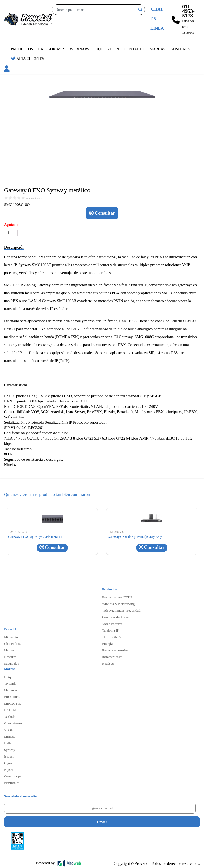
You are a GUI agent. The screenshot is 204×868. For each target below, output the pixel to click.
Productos (22, 49)
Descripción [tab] (14, 247)
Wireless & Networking (118, 604)
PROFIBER (12, 697)
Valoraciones (33, 198)
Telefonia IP (110, 630)
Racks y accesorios (115, 650)
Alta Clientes (27, 58)
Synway (10, 750)
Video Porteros (112, 624)
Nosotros (180, 49)
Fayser (9, 769)
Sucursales (11, 663)
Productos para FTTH (117, 597)
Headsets (108, 663)
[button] (7, 69)
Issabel (9, 756)
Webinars (80, 49)
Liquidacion (107, 49)
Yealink (9, 717)
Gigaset (9, 763)
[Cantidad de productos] (11, 233)
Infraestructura (112, 657)
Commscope (13, 776)
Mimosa (10, 736)
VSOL (8, 730)
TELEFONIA (112, 637)
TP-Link (10, 683)
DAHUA (10, 710)
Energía (107, 643)
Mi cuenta (11, 637)
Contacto (134, 49)
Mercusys (11, 690)
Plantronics (12, 783)
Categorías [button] (50, 49)
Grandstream (13, 723)
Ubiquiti (10, 677)
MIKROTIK (13, 703)
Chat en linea (13, 643)
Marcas (157, 49)
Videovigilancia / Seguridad (121, 610)
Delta (8, 743)
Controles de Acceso (116, 617)
